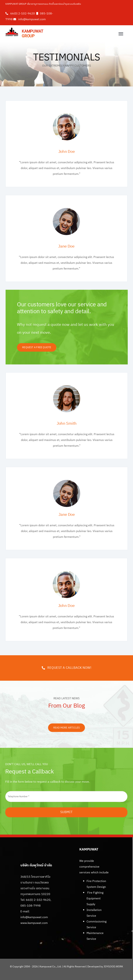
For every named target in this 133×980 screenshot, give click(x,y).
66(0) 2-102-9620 (23, 14)
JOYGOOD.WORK (113, 967)
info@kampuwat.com (32, 19)
